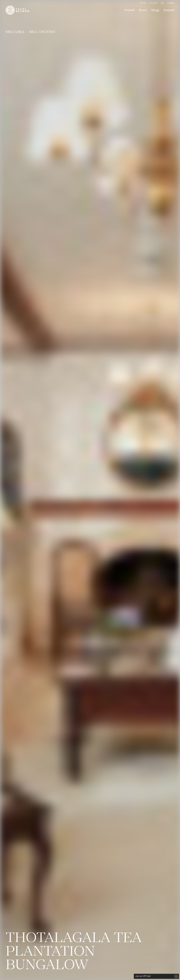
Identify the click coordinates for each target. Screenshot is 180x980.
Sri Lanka (15, 32)
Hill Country (42, 32)
